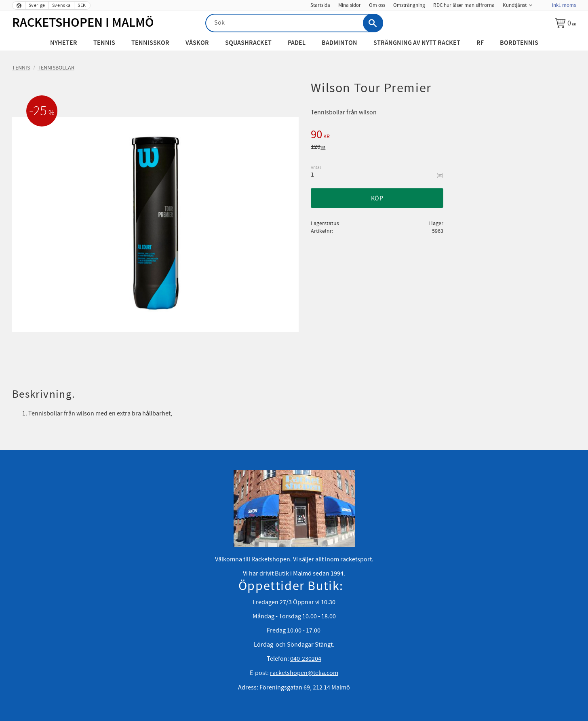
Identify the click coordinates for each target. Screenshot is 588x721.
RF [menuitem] (480, 43)
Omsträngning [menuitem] (409, 5)
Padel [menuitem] (297, 43)
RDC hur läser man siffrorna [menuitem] (464, 5)
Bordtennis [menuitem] (519, 43)
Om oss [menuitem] (377, 5)
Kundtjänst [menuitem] (515, 5)
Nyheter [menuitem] (64, 43)
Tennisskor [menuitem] (150, 43)
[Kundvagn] (565, 23)
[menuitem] (542, 3)
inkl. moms (564, 5)
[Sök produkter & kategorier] (294, 23)
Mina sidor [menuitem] (350, 5)
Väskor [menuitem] (197, 43)
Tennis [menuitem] (104, 43)
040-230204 (306, 659)
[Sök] (373, 23)
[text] (443, 136)
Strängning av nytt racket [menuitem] (417, 43)
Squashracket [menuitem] (248, 43)
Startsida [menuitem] (320, 5)
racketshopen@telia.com (304, 673)
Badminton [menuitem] (339, 43)
